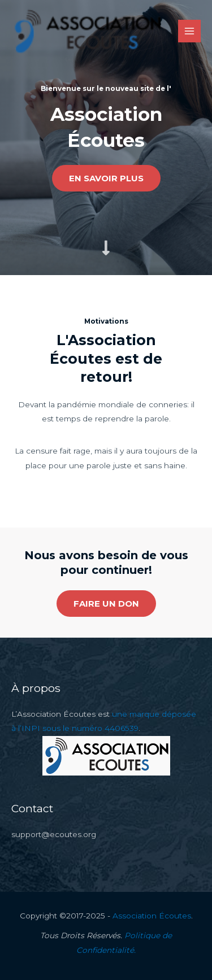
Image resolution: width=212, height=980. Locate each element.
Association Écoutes (152, 916)
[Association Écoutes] (87, 31)
